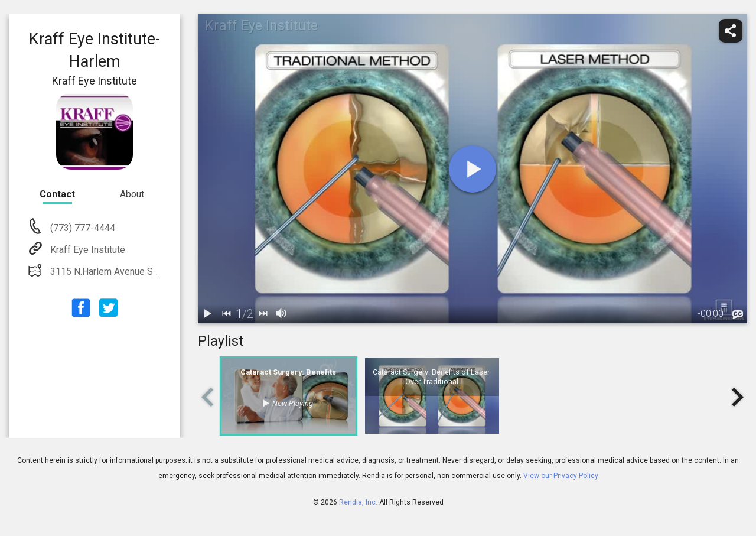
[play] (472, 169)
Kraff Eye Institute (87, 250)
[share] (731, 31)
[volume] (282, 314)
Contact (57, 194)
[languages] (738, 315)
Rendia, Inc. (358, 502)
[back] (226, 314)
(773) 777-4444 (82, 228)
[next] (263, 314)
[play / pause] (207, 314)
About (132, 194)
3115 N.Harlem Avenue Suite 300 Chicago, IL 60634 (156, 272)
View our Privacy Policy (561, 476)
